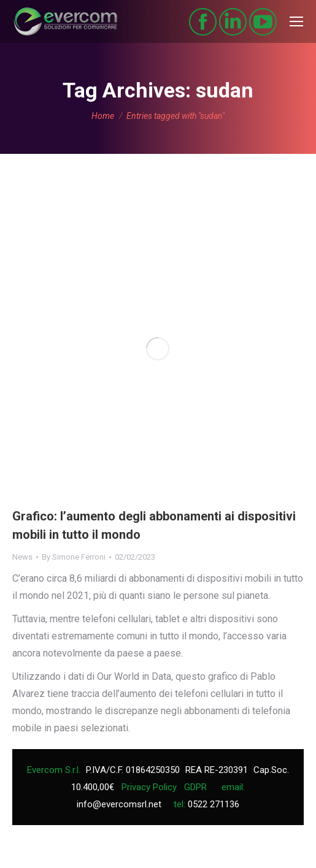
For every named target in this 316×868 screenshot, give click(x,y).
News (22, 557)
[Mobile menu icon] (296, 21)
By (74, 557)
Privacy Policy (149, 787)
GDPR (195, 787)
